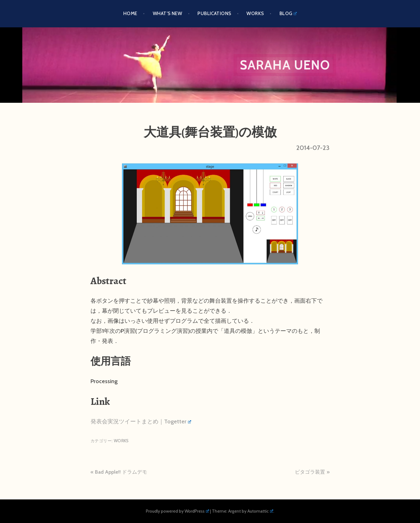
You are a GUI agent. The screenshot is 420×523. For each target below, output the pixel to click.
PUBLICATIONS (214, 14)
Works (255, 14)
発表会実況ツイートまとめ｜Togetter (141, 421)
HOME (130, 14)
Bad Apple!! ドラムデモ (121, 472)
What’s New (168, 14)
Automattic (260, 511)
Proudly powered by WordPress (177, 511)
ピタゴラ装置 (310, 472)
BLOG (288, 14)
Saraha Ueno (285, 65)
